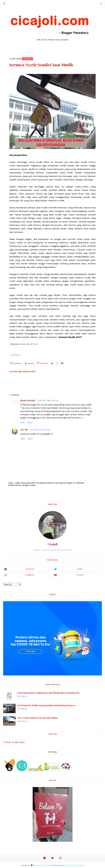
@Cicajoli (35, 344)
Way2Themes (43, 865)
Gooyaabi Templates (74, 865)
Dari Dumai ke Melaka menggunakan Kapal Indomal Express (46, 705)
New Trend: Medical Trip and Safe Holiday (38, 718)
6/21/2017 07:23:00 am (40, 430)
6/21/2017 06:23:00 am (48, 401)
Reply (23, 423)
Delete (30, 423)
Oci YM (24, 430)
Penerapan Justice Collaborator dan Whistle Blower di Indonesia (48, 693)
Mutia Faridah (28, 400)
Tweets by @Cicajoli (14, 742)
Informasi (15, 355)
